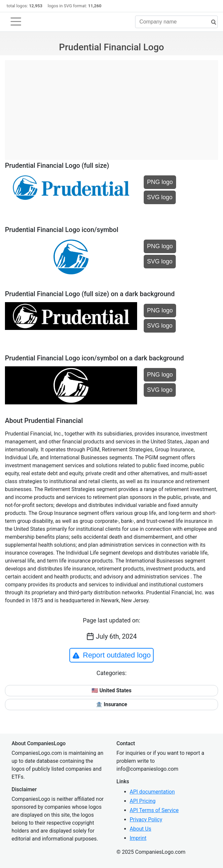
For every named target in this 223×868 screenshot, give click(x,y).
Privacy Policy (146, 820)
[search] (211, 22)
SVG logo (160, 197)
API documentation (152, 792)
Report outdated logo (112, 655)
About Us (141, 829)
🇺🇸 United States (111, 690)
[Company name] (176, 22)
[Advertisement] (111, 107)
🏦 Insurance (111, 704)
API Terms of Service (154, 810)
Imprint (138, 838)
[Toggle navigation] (16, 22)
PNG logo (160, 182)
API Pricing (143, 801)
